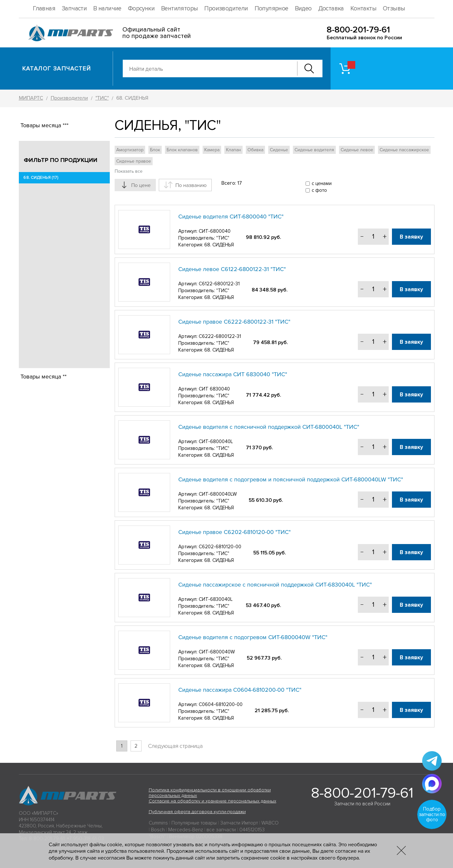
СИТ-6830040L (216, 599)
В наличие (107, 9)
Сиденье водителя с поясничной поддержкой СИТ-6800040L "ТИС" (269, 427)
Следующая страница (175, 746)
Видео (303, 9)
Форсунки (141, 9)
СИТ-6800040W (217, 652)
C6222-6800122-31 (220, 336)
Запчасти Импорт (239, 823)
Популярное (271, 9)
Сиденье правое (134, 161)
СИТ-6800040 (215, 231)
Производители (226, 9)
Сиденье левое (357, 150)
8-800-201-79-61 (358, 30)
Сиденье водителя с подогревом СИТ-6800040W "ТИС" (253, 637)
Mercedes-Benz (186, 830)
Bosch (158, 830)
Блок (155, 150)
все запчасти (221, 830)
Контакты (363, 9)
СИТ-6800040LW (218, 494)
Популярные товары (194, 823)
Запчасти (74, 9)
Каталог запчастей (57, 68)
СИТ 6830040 (214, 389)
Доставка (331, 9)
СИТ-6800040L (216, 441)
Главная (44, 9)
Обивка (255, 150)
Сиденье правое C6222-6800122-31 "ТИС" (234, 322)
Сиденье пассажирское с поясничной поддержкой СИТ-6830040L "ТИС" (275, 585)
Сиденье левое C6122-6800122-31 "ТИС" (232, 269)
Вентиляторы (179, 9)
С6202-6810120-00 (220, 547)
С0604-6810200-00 (221, 704)
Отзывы (394, 9)
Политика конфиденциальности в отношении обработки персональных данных (210, 793)
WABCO (270, 823)
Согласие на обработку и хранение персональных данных (213, 801)
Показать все (129, 171)
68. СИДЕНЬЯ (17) (41, 178)
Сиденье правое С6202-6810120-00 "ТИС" (234, 532)
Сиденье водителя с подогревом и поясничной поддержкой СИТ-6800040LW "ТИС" (291, 479)
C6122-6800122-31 (219, 284)
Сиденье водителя (314, 150)
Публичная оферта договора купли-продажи (197, 812)
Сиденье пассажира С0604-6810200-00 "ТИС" (240, 690)
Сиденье (279, 150)
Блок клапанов (182, 150)
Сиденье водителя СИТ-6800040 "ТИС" (231, 217)
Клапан (233, 150)
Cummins (158, 823)
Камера (212, 150)
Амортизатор (130, 150)
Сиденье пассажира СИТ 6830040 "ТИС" (233, 374)
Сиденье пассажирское (404, 150)
